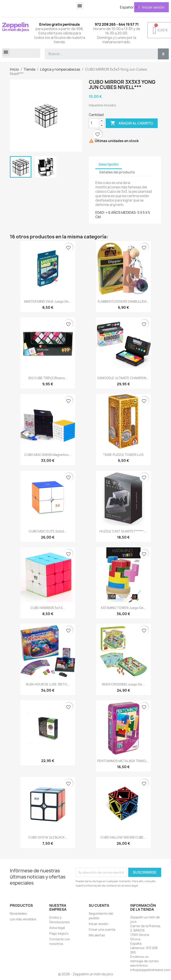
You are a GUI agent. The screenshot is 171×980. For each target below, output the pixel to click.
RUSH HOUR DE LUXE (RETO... (48, 684)
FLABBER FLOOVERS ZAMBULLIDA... (123, 301)
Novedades (18, 913)
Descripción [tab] (109, 164)
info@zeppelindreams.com (150, 970)
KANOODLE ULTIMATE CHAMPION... (123, 378)
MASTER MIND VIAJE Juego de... (48, 301)
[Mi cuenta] (151, 7)
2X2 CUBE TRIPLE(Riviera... (48, 378)
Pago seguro (59, 933)
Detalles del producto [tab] (117, 172)
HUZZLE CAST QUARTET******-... (123, 531)
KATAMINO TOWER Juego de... (123, 608)
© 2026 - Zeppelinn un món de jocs (85, 974)
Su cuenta (99, 905)
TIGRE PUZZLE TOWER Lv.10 (123, 455)
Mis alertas (97, 935)
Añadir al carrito (132, 123)
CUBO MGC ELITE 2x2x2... (48, 531)
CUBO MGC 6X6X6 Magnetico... (48, 455)
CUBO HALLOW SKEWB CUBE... (123, 837)
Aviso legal (57, 928)
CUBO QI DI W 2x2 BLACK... (48, 837)
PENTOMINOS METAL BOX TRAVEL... (123, 761)
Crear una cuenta (102, 929)
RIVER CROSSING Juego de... (123, 684)
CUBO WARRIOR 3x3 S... (48, 608)
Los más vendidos (23, 919)
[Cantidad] (94, 123)
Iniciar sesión (99, 924)
